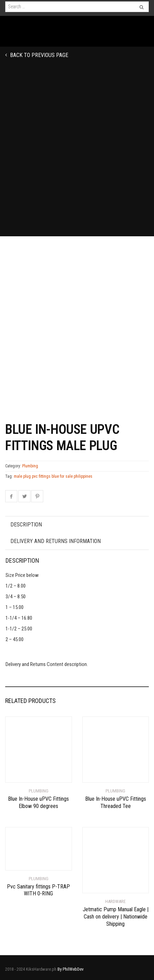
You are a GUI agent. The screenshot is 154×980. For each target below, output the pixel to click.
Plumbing (30, 466)
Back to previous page (38, 55)
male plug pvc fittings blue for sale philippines (53, 476)
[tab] (77, 525)
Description (26, 525)
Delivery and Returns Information (56, 541)
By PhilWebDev (71, 969)
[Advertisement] (77, 156)
